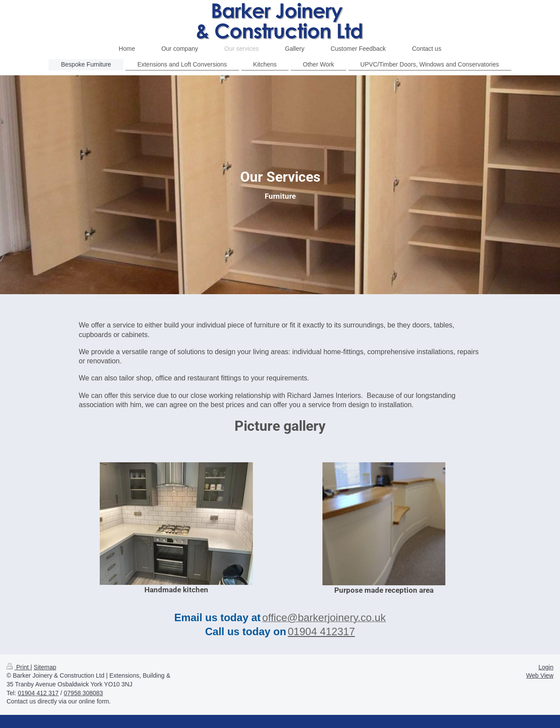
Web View (540, 675)
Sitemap (45, 667)
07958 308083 (84, 693)
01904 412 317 (38, 693)
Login (546, 667)
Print (19, 667)
